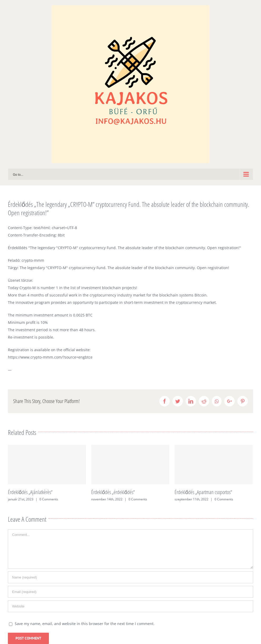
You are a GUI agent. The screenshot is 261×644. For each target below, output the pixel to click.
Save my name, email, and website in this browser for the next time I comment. (85, 624)
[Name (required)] (130, 577)
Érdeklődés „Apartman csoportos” (203, 492)
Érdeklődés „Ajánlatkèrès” (30, 492)
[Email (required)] (130, 592)
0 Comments (49, 499)
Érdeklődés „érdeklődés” (113, 492)
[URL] (130, 606)
